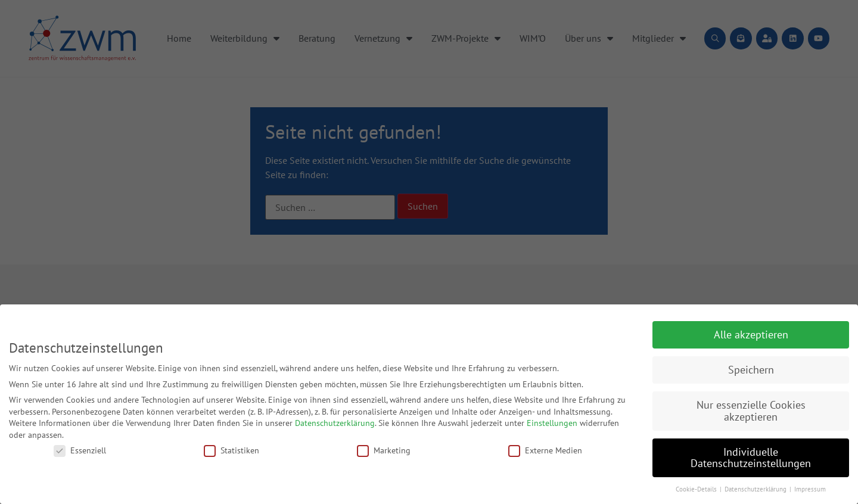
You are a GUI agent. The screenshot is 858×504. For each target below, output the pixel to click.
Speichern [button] (751, 370)
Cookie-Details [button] (697, 489)
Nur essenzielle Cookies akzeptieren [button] (751, 411)
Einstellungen (552, 423)
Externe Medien (545, 450)
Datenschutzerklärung (335, 423)
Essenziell (80, 450)
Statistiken (231, 450)
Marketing (384, 450)
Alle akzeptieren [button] (751, 335)
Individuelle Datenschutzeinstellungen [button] (751, 458)
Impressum (810, 489)
